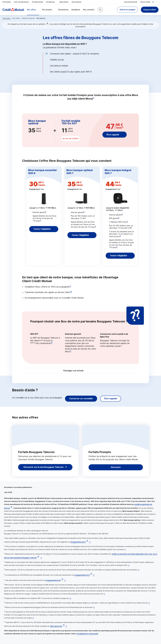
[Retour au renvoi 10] (149, 605)
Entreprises (51, 2)
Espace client (150, 10)
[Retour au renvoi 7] (65, 582)
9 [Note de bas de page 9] (127, 221)
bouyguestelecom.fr (78, 544)
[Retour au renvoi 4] (129, 567)
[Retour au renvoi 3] (41, 559)
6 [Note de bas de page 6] (41, 220)
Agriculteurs (64, 2)
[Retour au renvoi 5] (139, 572)
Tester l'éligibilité (42, 230)
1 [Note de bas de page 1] (87, 53)
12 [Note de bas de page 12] (71, 293)
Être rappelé (113, 135)
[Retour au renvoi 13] (66, 628)
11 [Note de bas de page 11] (70, 288)
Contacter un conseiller (81, 400)
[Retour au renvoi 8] (104, 596)
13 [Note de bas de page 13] (51, 344)
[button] (127, 10)
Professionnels (38, 2)
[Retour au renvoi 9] (71, 600)
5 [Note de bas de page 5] (46, 212)
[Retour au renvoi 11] (94, 609)
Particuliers (7, 2)
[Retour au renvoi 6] (94, 577)
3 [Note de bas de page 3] (76, 123)
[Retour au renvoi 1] (90, 544)
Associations (76, 2)
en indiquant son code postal (87, 635)
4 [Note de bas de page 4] (123, 127)
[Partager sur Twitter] (90, 373)
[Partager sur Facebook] (96, 373)
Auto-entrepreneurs (21, 2)
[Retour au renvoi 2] (125, 551)
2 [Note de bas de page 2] (93, 98)
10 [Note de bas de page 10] (120, 236)
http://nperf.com (56, 628)
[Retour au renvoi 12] (33, 620)
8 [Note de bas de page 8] (119, 218)
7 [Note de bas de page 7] (85, 218)
